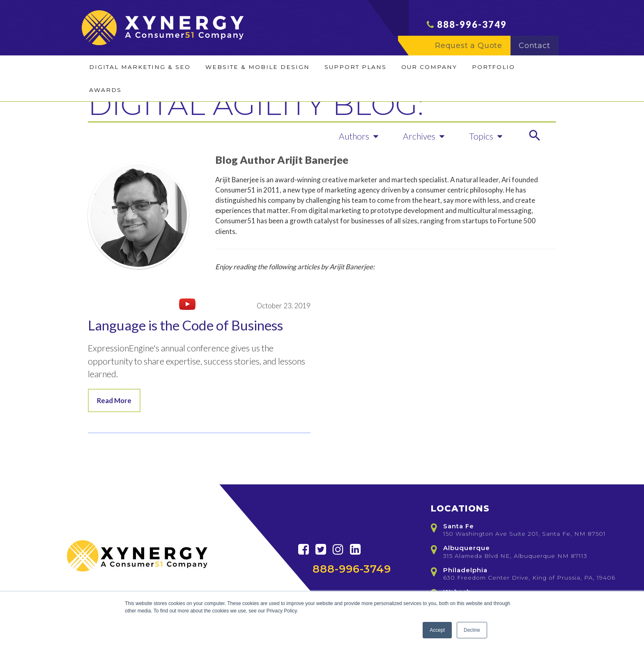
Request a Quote (472, 46)
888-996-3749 (472, 24)
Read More (114, 400)
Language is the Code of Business (185, 325)
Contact (538, 46)
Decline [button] (472, 630)
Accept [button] (437, 630)
